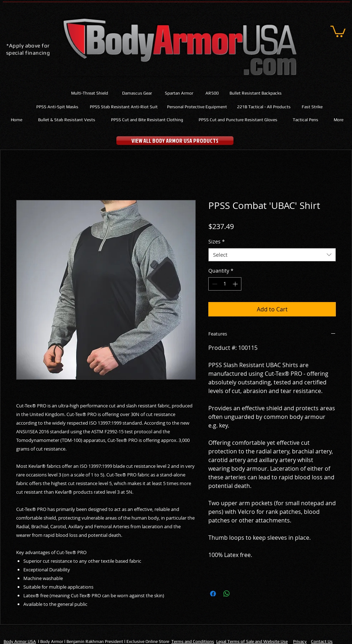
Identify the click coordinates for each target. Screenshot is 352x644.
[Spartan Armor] (179, 93)
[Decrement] (214, 284)
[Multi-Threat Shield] (90, 93)
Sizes (217, 242)
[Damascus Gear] (137, 93)
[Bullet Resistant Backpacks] (256, 93)
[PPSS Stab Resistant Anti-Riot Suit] (124, 107)
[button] (338, 31)
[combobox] (272, 255)
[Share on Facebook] (213, 594)
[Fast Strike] (312, 107)
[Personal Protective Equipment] (197, 107)
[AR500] (212, 93)
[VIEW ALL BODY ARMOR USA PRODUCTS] (175, 141)
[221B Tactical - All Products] (264, 107)
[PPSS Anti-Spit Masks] (57, 107)
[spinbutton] (225, 284)
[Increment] (236, 284)
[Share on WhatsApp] (227, 594)
